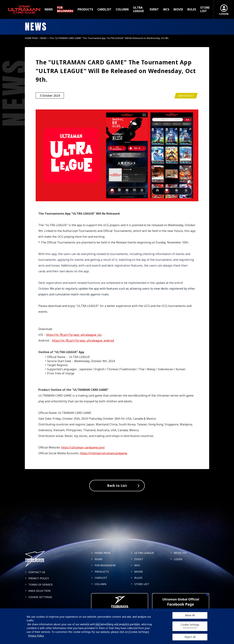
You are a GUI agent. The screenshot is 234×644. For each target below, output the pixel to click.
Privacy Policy (36, 636)
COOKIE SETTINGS (40, 597)
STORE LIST (205, 9)
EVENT (154, 9)
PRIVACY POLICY (39, 578)
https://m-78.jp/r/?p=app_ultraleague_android (83, 340)
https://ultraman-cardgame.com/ (83, 447)
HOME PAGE (31, 38)
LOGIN (178, 559)
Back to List (117, 485)
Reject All (190, 637)
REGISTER (180, 553)
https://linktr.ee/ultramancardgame (103, 453)
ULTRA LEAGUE (138, 9)
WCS (166, 9)
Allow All (190, 615)
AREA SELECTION (40, 591)
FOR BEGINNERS (65, 9)
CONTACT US (37, 572)
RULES (192, 9)
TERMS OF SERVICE (41, 584)
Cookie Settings (190, 626)
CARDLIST (104, 9)
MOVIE (178, 9)
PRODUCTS (85, 9)
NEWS (49, 9)
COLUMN (122, 9)
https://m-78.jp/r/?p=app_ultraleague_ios (74, 335)
